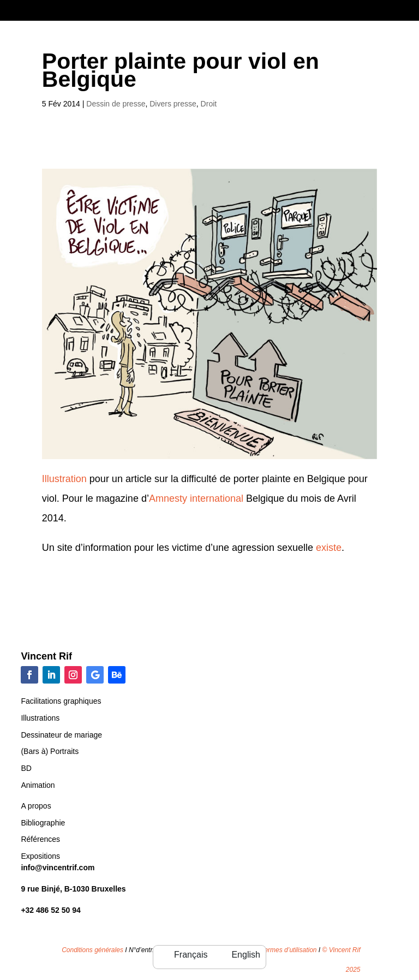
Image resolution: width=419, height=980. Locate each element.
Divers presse (173, 104)
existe (329, 548)
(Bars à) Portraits (50, 751)
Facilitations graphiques (61, 701)
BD (26, 768)
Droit (209, 104)
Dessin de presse (116, 104)
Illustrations (40, 718)
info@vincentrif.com (58, 868)
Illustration (64, 479)
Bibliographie (43, 823)
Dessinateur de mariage (61, 735)
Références (40, 839)
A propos (36, 806)
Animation (38, 785)
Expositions (40, 856)
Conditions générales (92, 950)
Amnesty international (197, 498)
